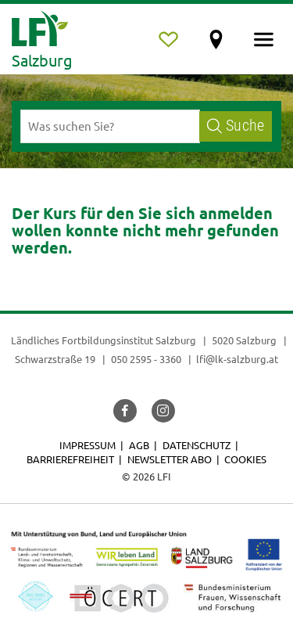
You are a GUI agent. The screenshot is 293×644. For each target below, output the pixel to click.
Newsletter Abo (170, 459)
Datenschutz (197, 445)
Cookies (245, 459)
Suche (236, 126)
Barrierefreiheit (70, 459)
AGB (139, 445)
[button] (125, 411)
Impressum (88, 445)
